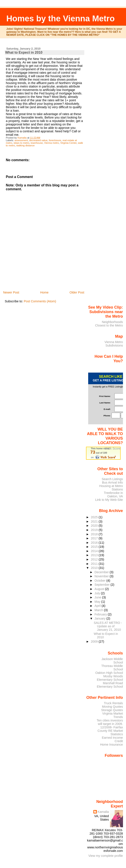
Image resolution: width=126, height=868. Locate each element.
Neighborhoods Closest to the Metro (109, 324)
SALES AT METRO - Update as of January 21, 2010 (108, 626)
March (99, 610)
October (100, 581)
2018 (95, 534)
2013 (95, 555)
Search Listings (112, 479)
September (102, 585)
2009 (95, 642)
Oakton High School (109, 673)
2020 (95, 526)
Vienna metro (51, 143)
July (98, 593)
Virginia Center (68, 143)
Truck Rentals (113, 703)
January (100, 618)
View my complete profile (106, 856)
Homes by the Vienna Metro (61, 18)
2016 (95, 543)
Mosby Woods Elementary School (110, 678)
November (102, 576)
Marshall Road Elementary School (110, 685)
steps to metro (22, 143)
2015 (95, 547)
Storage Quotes (112, 710)
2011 (95, 564)
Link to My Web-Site (109, 500)
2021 (95, 521)
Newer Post (11, 292)
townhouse (37, 143)
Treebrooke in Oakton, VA (113, 495)
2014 (95, 551)
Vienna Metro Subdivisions (114, 344)
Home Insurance (111, 745)
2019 (95, 530)
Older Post (77, 292)
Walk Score (113, 448)
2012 (95, 559)
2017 (95, 538)
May (98, 602)
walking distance (26, 145)
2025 (95, 517)
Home (44, 292)
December (102, 572)
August (100, 589)
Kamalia (103, 812)
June (98, 597)
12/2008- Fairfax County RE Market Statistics (110, 731)
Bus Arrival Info (112, 482)
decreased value (38, 140)
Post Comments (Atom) (40, 301)
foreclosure (55, 140)
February (101, 614)
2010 (95, 568)
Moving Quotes (112, 707)
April (98, 606)
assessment (21, 140)
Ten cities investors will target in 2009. (110, 722)
